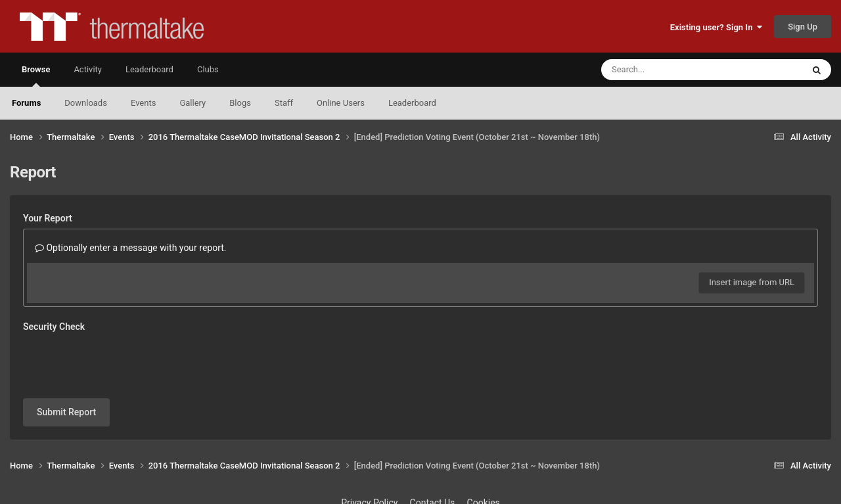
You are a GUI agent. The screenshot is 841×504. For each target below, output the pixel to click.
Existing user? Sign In (716, 27)
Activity (88, 69)
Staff (284, 103)
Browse (36, 76)
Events (143, 103)
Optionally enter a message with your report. (131, 248)
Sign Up (803, 27)
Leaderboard (412, 103)
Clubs (208, 69)
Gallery (193, 103)
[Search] (669, 70)
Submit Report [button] (66, 412)
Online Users (341, 103)
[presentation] (123, 363)
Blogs (240, 103)
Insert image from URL (752, 282)
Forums (26, 103)
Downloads (86, 103)
